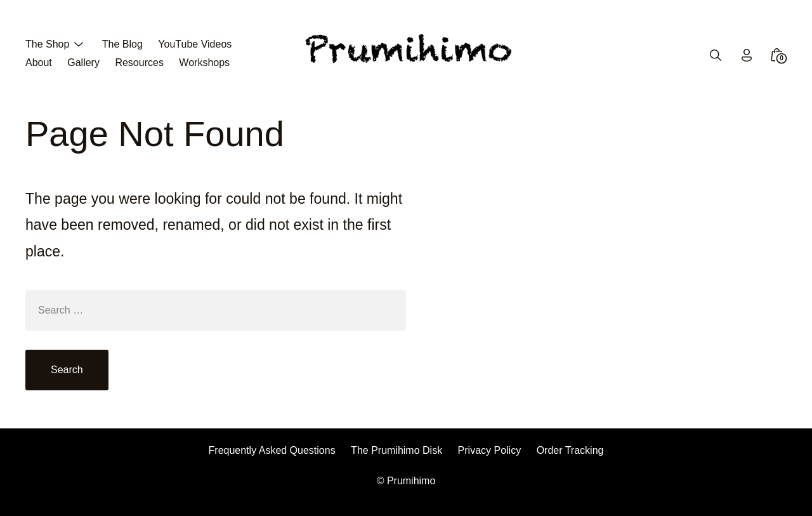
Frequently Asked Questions (272, 450)
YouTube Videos (195, 44)
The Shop (47, 44)
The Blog (122, 44)
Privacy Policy (490, 450)
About (39, 63)
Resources (139, 63)
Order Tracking (570, 450)
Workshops (204, 63)
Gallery (83, 63)
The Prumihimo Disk (396, 450)
